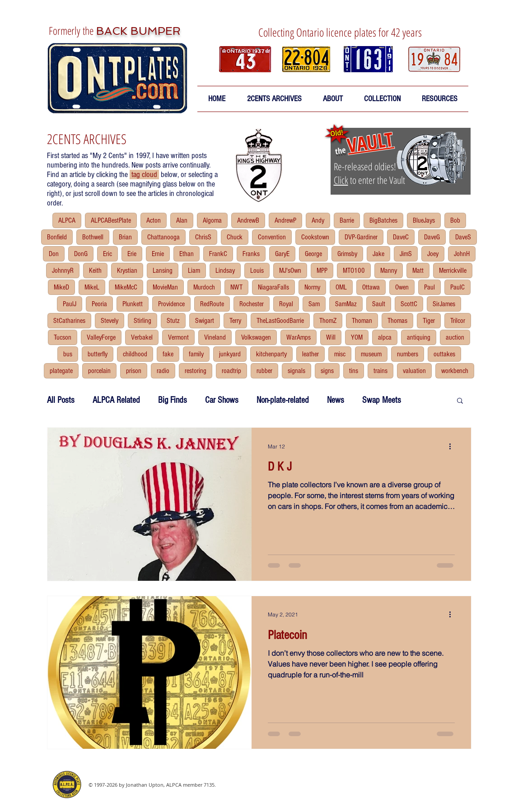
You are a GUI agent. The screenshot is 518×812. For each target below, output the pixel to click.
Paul (429, 287)
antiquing (419, 337)
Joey (433, 254)
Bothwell (93, 237)
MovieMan (165, 287)
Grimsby (347, 254)
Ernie (158, 254)
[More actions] (453, 446)
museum (371, 354)
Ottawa (371, 287)
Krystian (127, 271)
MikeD (61, 287)
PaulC (457, 287)
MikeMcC (126, 287)
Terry (235, 321)
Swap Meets (382, 400)
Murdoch (204, 287)
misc (340, 354)
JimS (406, 254)
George (313, 254)
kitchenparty (271, 354)
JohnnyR (63, 271)
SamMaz (346, 304)
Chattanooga (163, 237)
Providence (171, 304)
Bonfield (57, 237)
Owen (402, 287)
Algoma (212, 220)
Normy (312, 287)
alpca (385, 337)
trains (380, 371)
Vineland (215, 337)
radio (163, 371)
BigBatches (383, 220)
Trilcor (458, 321)
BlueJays (424, 220)
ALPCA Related (116, 400)
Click (341, 180)
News (336, 400)
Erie (132, 254)
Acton (154, 220)
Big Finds (173, 400)
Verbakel (142, 337)
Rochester (252, 304)
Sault (379, 304)
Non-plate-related (283, 400)
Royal (286, 304)
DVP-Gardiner (361, 237)
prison (134, 371)
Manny (389, 271)
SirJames (444, 304)
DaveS (463, 237)
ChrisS (203, 237)
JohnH (462, 254)
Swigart (205, 321)
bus (68, 354)
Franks (251, 254)
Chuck (235, 237)
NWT (236, 287)
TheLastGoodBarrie (280, 321)
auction (455, 337)
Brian (125, 237)
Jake (378, 254)
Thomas (397, 321)
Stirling (142, 321)
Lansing (163, 271)
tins (354, 371)
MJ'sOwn (290, 271)
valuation (414, 371)
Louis (257, 271)
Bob (455, 220)
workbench (455, 371)
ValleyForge (101, 337)
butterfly (98, 354)
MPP (322, 271)
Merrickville (453, 271)
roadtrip (231, 371)
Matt (418, 271)
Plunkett (133, 304)
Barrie (347, 220)
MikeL (92, 287)
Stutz (173, 321)
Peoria (99, 304)
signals (296, 371)
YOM (357, 337)
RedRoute (212, 304)
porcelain (99, 371)
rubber (264, 371)
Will (331, 337)
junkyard (230, 354)
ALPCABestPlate (111, 220)
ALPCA (67, 220)
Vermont (178, 337)
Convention (272, 237)
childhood (135, 354)
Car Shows (222, 400)
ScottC (409, 304)
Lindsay (225, 271)
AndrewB (248, 220)
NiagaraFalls (273, 287)
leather (310, 354)
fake (168, 354)
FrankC (218, 254)
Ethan (187, 254)
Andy (318, 220)
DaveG (432, 237)
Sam (314, 304)
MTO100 (354, 271)
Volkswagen (256, 337)
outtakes (444, 354)
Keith (95, 271)
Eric (107, 254)
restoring (196, 371)
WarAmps (299, 337)
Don (54, 254)
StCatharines (69, 321)
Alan (182, 220)
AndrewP (285, 220)
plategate (61, 371)
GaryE (282, 254)
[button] (333, 99)
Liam (194, 271)
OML (341, 287)
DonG (81, 254)
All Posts (61, 400)
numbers (408, 354)
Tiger (429, 321)
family (196, 354)
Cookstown (315, 237)
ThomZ (328, 321)
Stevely (110, 321)
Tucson (63, 337)
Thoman (362, 321)
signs (327, 371)
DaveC (401, 237)
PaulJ (70, 304)
